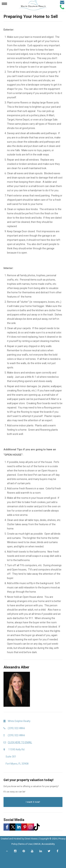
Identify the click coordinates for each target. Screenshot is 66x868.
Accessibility (48, 844)
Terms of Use (25, 844)
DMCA (37, 844)
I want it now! (33, 802)
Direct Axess (31, 839)
